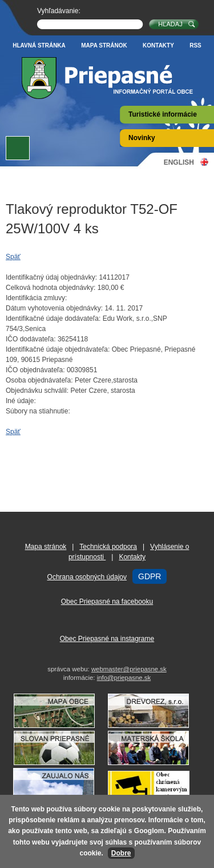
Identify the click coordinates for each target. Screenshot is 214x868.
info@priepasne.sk (124, 678)
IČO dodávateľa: (31, 339)
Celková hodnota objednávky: (51, 288)
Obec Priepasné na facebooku (107, 602)
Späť (13, 257)
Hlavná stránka (39, 45)
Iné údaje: (21, 401)
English (179, 162)
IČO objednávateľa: (35, 370)
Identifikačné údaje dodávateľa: (53, 318)
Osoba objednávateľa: (39, 380)
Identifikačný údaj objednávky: (51, 277)
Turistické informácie (163, 114)
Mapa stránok (104, 45)
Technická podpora (108, 547)
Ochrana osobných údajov (87, 577)
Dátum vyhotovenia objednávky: (54, 308)
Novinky (142, 138)
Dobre (121, 853)
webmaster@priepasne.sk (129, 669)
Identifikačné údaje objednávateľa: (58, 349)
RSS (195, 45)
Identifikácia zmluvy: (36, 298)
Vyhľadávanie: (59, 11)
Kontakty (158, 45)
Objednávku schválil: (37, 391)
